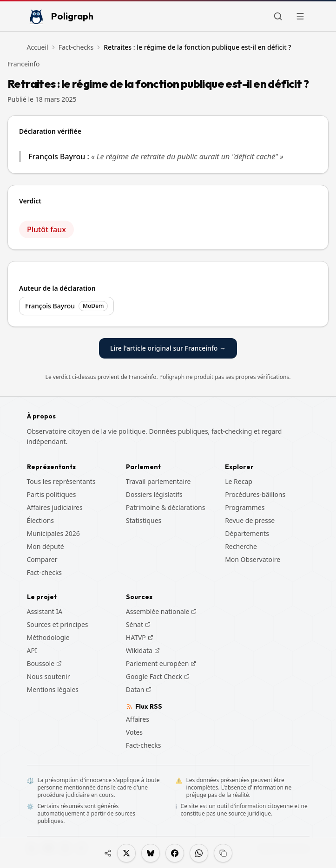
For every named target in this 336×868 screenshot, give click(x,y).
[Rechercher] (278, 16)
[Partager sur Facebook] (175, 853)
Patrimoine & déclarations (166, 507)
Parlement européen (161, 664)
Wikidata (143, 651)
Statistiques (144, 520)
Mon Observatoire (253, 559)
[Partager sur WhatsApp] (199, 853)
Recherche (241, 546)
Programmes (245, 507)
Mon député (46, 546)
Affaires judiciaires (55, 507)
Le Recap (239, 481)
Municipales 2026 (53, 533)
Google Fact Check (158, 677)
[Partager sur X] (126, 853)
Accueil (38, 47)
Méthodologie (48, 637)
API (32, 650)
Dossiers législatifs (154, 494)
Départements (247, 533)
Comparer (42, 559)
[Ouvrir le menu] (300, 16)
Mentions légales (53, 689)
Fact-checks (76, 47)
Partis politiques (52, 494)
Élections (41, 520)
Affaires (138, 719)
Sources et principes (58, 624)
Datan (139, 690)
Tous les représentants (61, 481)
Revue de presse (250, 520)
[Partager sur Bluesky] (151, 853)
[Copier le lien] (223, 853)
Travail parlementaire (158, 481)
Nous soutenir (49, 676)
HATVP (140, 638)
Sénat (138, 625)
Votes (134, 732)
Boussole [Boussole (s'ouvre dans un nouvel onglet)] (45, 663)
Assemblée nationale (161, 612)
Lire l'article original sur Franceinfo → (168, 348)
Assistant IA (45, 611)
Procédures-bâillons (255, 494)
